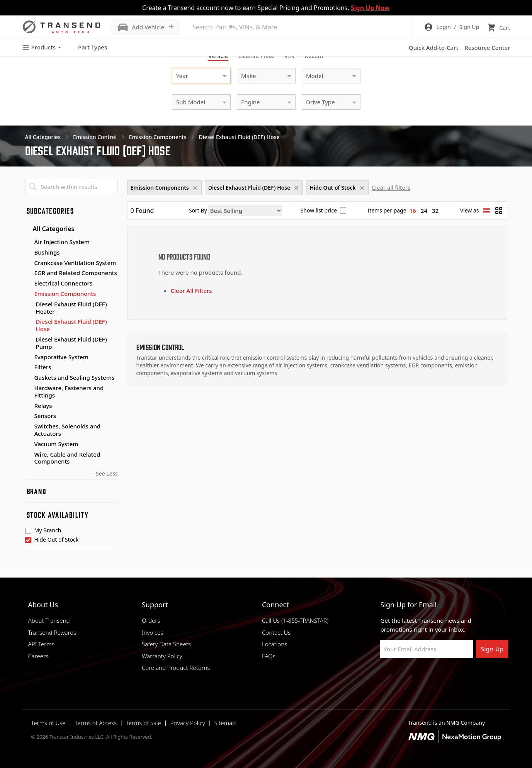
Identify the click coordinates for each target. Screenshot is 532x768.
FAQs (269, 656)
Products (42, 47)
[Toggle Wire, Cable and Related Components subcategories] (28, 455)
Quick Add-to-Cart (433, 48)
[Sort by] (245, 211)
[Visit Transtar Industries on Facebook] (384, 677)
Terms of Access (96, 723)
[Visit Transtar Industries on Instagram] (422, 677)
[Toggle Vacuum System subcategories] (28, 444)
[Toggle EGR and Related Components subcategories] (28, 273)
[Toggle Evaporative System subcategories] (28, 357)
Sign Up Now (370, 8)
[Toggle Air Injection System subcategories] (28, 242)
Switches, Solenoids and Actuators (68, 430)
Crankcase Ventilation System (75, 263)
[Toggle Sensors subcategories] (28, 416)
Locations (274, 644)
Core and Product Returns (176, 668)
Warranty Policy (162, 656)
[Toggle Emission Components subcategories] (28, 294)
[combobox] (194, 75)
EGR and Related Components (76, 273)
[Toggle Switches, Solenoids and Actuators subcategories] (28, 426)
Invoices (153, 632)
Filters (43, 367)
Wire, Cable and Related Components (67, 458)
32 (435, 211)
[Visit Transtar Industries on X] (442, 677)
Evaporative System (61, 357)
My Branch (48, 531)
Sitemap (225, 723)
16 (413, 211)
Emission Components (65, 294)
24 (424, 211)
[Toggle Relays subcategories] (28, 406)
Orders (151, 620)
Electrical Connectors (64, 283)
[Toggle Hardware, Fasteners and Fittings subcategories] (28, 388)
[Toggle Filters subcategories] (28, 367)
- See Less (105, 473)
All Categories (50, 229)
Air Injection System (62, 242)
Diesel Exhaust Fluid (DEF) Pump (71, 343)
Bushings (47, 252)
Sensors (45, 416)
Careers (38, 656)
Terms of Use (48, 723)
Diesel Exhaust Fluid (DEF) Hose (71, 325)
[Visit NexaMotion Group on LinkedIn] (403, 677)
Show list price (319, 211)
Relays (43, 406)
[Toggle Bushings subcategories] (28, 253)
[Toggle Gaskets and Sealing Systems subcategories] (28, 378)
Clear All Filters (191, 291)
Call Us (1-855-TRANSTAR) (295, 620)
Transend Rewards (52, 632)
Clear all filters (391, 187)
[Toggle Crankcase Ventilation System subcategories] (28, 263)
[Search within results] (71, 187)
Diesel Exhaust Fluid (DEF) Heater (71, 308)
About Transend (49, 620)
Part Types (88, 48)
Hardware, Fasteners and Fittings (69, 392)
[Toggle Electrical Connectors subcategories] (28, 284)
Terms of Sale (144, 723)
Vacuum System (56, 444)
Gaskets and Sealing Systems (75, 377)
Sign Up (492, 649)
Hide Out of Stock (57, 540)
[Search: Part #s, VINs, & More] (296, 27)
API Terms (41, 644)
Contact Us (276, 632)
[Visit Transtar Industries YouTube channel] (461, 677)
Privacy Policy (187, 723)
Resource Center (487, 48)
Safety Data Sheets (166, 644)
